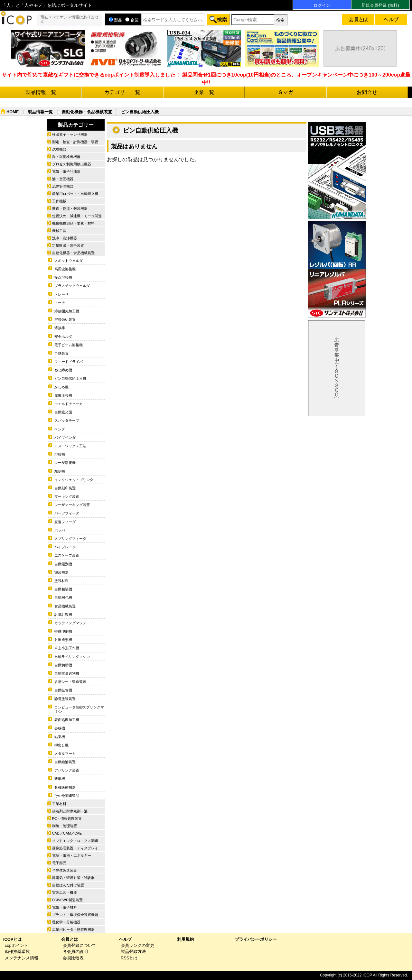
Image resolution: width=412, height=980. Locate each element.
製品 (116, 20)
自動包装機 (63, 589)
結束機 (60, 737)
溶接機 (60, 454)
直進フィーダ (65, 522)
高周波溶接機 (65, 269)
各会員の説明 (75, 952)
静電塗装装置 (65, 699)
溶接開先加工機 (67, 311)
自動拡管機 (63, 690)
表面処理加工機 (67, 720)
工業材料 (59, 804)
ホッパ (60, 530)
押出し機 (61, 745)
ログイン (322, 5)
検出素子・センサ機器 (70, 134)
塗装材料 (61, 581)
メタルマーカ (65, 753)
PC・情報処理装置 (67, 818)
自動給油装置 (65, 762)
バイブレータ (65, 547)
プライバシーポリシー (256, 939)
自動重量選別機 (67, 673)
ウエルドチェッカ (69, 404)
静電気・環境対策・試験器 (73, 878)
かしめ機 (61, 387)
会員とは (70, 939)
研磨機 (60, 779)
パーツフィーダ (67, 513)
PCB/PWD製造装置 (67, 900)
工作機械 (59, 201)
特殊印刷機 (63, 631)
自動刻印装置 (65, 488)
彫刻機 (60, 471)
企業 (132, 20)
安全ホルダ (63, 337)
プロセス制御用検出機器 (72, 164)
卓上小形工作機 (67, 648)
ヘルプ (125, 939)
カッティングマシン (70, 623)
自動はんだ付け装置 (68, 885)
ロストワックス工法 (70, 446)
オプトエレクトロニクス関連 (75, 841)
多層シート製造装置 (70, 682)
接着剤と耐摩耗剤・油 (70, 811)
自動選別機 (63, 564)
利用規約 (185, 939)
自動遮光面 (63, 412)
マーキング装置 (67, 496)
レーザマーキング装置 (72, 505)
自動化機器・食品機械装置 (87, 112)
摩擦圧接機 (63, 395)
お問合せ (367, 92)
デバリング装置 (67, 770)
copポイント (17, 945)
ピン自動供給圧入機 (70, 378)
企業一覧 (204, 92)
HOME (13, 112)
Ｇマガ (286, 92)
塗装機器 (61, 572)
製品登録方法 (133, 952)
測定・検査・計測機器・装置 (75, 142)
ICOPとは (12, 939)
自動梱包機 (63, 597)
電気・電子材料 (65, 907)
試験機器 (59, 149)
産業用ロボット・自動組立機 (75, 194)
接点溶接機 (63, 277)
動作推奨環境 (17, 952)
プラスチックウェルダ (72, 286)
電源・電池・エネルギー (72, 855)
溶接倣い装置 (65, 319)
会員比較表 (73, 958)
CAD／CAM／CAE (67, 833)
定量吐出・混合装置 (68, 245)
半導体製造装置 (65, 870)
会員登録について (80, 945)
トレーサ (61, 294)
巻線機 (60, 728)
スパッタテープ (67, 421)
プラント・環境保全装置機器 (75, 915)
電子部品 (59, 863)
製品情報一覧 (41, 92)
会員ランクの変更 (137, 945)
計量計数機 (63, 615)
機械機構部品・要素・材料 (73, 223)
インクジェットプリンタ (74, 480)
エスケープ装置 (67, 555)
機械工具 (59, 231)
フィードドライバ (69, 362)
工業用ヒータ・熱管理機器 (73, 929)
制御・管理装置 (65, 826)
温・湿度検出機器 (66, 157)
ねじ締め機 (63, 370)
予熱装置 (61, 353)
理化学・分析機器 (66, 922)
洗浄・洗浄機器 (65, 238)
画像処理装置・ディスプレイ (75, 848)
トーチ (60, 303)
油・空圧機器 (63, 179)
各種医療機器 (65, 787)
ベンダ (60, 429)
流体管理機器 (63, 186)
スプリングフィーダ (70, 539)
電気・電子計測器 (66, 171)
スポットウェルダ (69, 261)
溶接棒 (60, 328)
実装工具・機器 (65, 892)
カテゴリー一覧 (122, 92)
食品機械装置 (65, 606)
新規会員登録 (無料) (380, 5)
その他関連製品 (67, 796)
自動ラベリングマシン (72, 657)
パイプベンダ (65, 438)
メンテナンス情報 (22, 958)
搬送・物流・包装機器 (70, 208)
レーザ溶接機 (65, 463)
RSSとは (129, 958)
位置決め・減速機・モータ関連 (77, 216)
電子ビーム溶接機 (69, 345)
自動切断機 (63, 665)
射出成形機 (63, 640)
